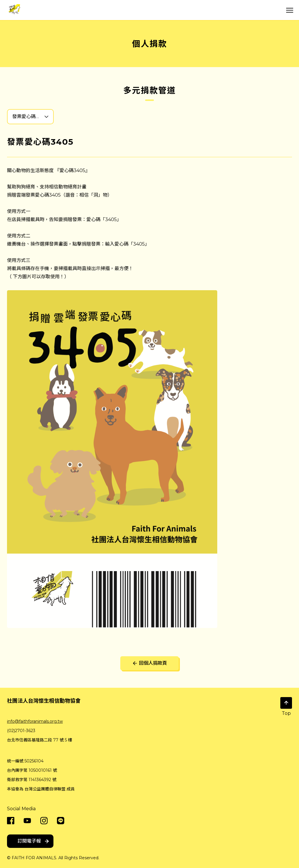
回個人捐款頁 (149, 663)
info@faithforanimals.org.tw (35, 721)
